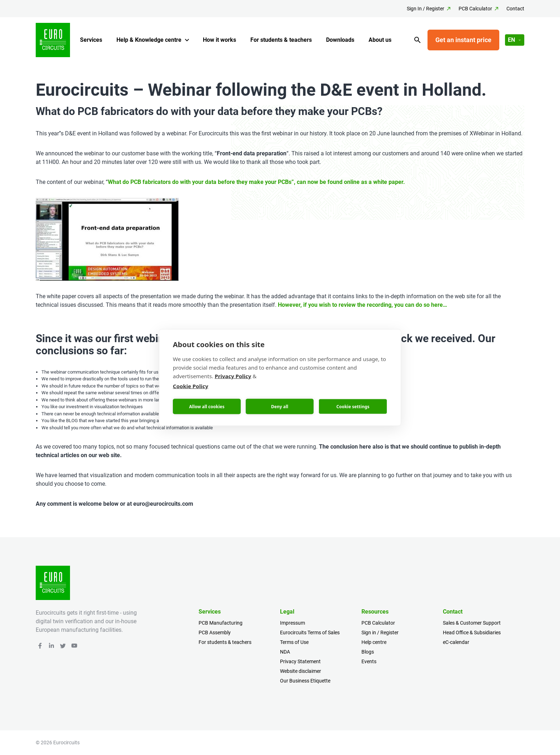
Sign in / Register (380, 632)
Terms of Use (294, 642)
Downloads (340, 40)
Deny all (280, 406)
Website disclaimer (301, 671)
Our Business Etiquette (305, 681)
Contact (515, 9)
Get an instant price (463, 40)
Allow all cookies (207, 406)
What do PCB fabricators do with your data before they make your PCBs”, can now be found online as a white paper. (256, 182)
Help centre (374, 642)
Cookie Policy (191, 386)
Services (91, 40)
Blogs (368, 652)
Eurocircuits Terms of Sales (310, 632)
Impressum (292, 623)
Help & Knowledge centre (149, 40)
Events (369, 661)
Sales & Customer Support (472, 623)
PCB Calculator (475, 9)
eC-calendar (456, 642)
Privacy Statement (300, 661)
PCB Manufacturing (221, 623)
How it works (219, 40)
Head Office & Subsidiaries (472, 632)
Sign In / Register (426, 9)
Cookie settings (353, 406)
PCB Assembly (215, 632)
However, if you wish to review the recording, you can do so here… (362, 305)
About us (380, 40)
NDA (285, 652)
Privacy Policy (233, 376)
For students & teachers (281, 40)
